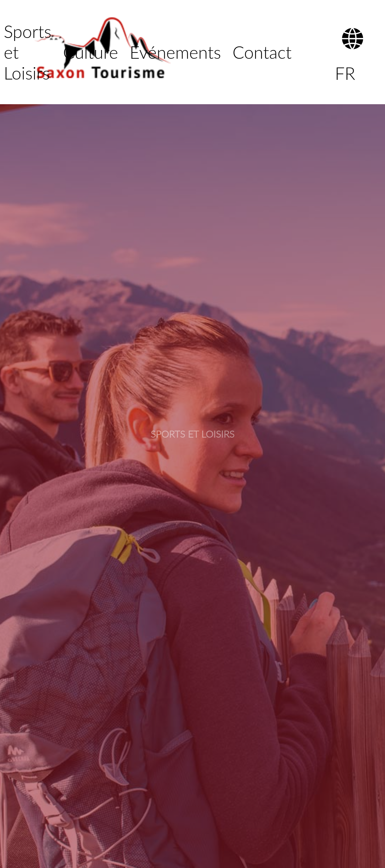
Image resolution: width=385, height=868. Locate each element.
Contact (262, 52)
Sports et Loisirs (28, 52)
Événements (175, 52)
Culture (91, 52)
